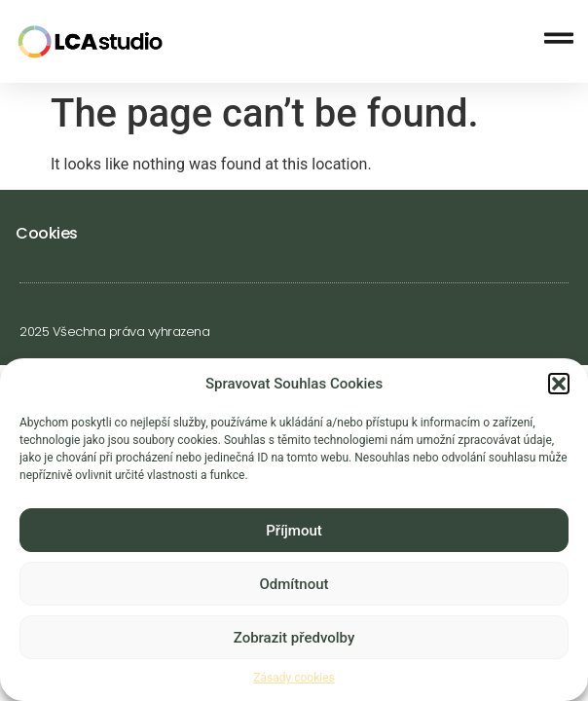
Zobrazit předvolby (294, 641)
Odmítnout (294, 587)
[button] (559, 387)
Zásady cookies (294, 682)
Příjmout (294, 534)
